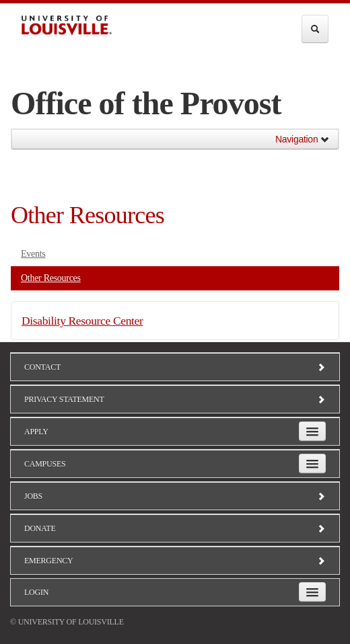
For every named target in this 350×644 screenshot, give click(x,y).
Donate (175, 528)
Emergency (175, 561)
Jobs (175, 496)
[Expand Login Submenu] (312, 592)
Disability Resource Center (82, 321)
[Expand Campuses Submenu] (312, 464)
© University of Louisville (67, 622)
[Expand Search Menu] (315, 29)
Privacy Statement (175, 399)
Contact (175, 367)
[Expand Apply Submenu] (312, 431)
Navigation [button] (303, 139)
